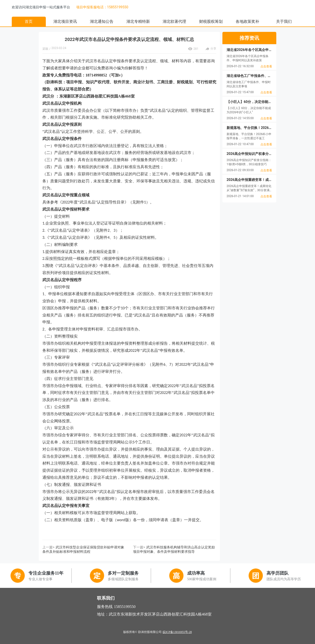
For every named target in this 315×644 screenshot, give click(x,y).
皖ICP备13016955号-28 (177, 632)
